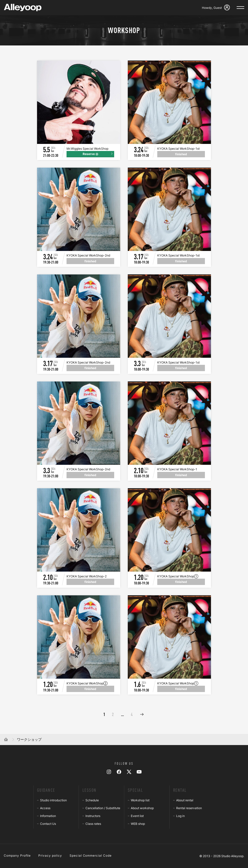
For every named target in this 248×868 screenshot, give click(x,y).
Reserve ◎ (90, 154)
